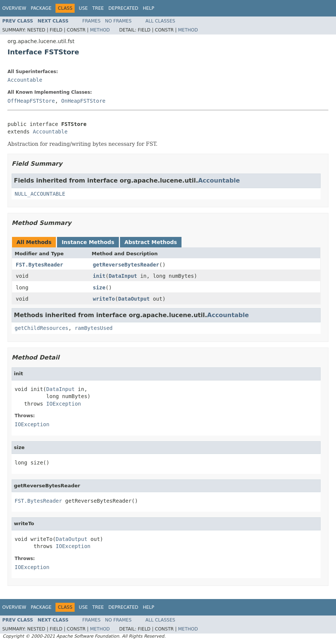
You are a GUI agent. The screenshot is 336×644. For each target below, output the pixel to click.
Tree (98, 8)
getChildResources (41, 328)
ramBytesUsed (94, 328)
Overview (14, 8)
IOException (64, 404)
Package (41, 8)
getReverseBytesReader (126, 265)
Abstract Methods (151, 242)
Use (83, 8)
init (99, 276)
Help (149, 8)
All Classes (160, 21)
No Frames (118, 21)
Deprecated (123, 8)
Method (100, 30)
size (99, 288)
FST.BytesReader (39, 265)
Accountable (25, 80)
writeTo (104, 299)
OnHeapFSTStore (83, 101)
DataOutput (134, 299)
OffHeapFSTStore (31, 101)
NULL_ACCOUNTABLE (40, 194)
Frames (92, 21)
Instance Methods (88, 242)
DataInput (123, 276)
